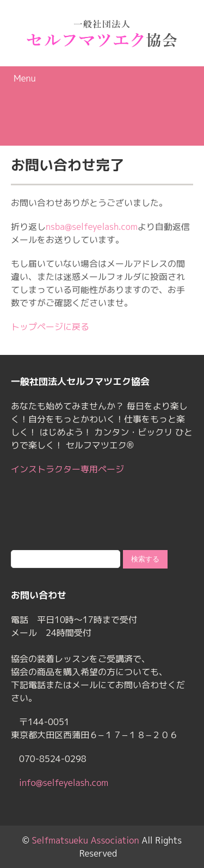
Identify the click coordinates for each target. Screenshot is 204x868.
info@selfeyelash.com (64, 783)
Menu (25, 78)
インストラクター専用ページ (67, 469)
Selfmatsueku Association (86, 840)
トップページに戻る (50, 327)
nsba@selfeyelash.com (92, 227)
